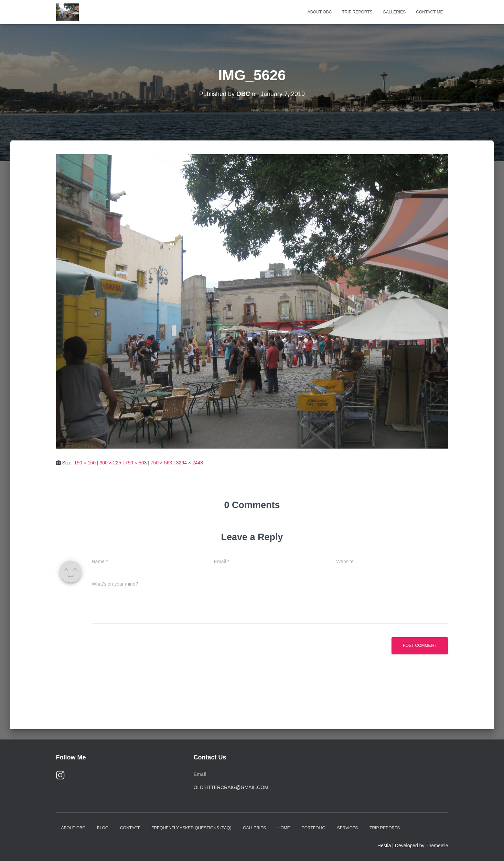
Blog (103, 828)
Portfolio (314, 828)
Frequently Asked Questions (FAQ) (191, 828)
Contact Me (429, 12)
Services (347, 828)
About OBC (320, 12)
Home (284, 828)
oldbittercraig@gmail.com (231, 787)
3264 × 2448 (190, 463)
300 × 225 (111, 463)
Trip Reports (357, 12)
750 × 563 (136, 463)
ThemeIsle (437, 846)
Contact (130, 828)
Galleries (394, 12)
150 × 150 (85, 463)
